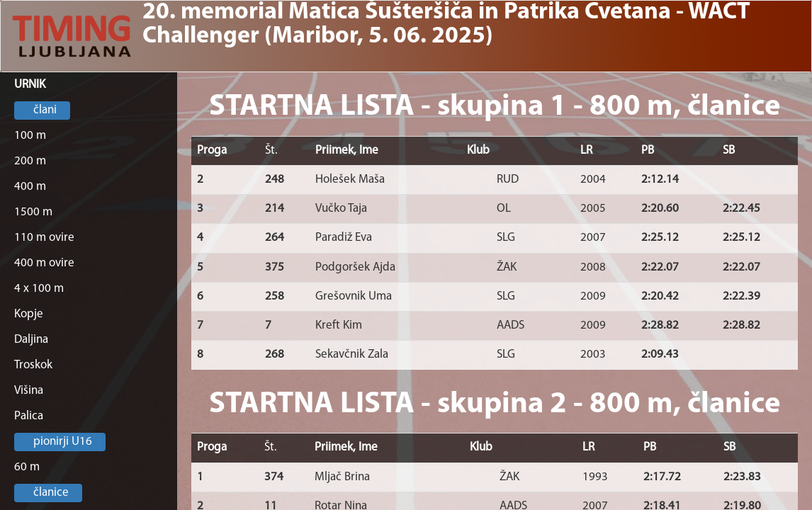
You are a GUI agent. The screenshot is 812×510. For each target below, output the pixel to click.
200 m (30, 161)
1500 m (33, 212)
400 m (30, 187)
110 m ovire (44, 238)
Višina (29, 391)
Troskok (33, 365)
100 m (30, 136)
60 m (27, 467)
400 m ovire (44, 263)
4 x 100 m (39, 289)
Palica (29, 416)
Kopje (29, 314)
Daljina (31, 340)
